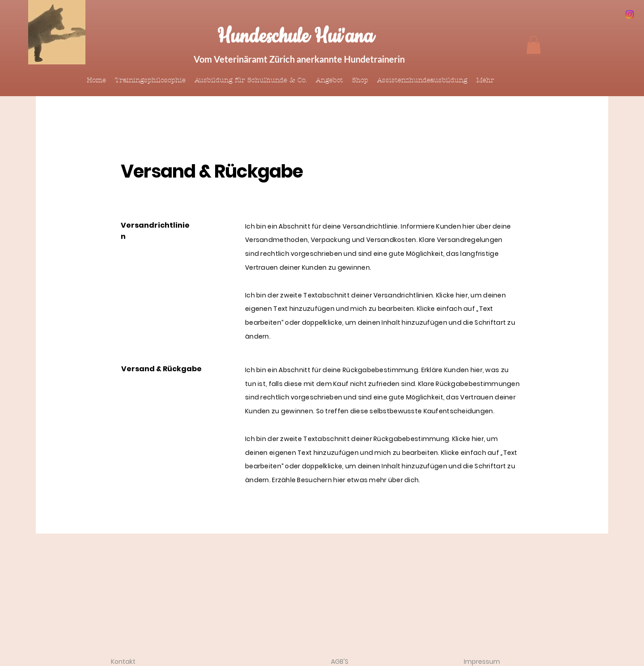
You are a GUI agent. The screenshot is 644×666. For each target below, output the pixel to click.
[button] (534, 45)
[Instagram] (630, 14)
